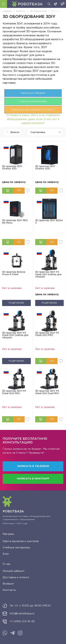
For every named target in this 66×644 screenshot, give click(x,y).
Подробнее (16, 303)
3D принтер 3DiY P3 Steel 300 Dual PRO (47, 392)
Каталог (4, 4)
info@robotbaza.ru (22, 614)
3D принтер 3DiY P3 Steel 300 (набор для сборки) (15, 335)
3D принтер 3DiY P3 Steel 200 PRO (47, 334)
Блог (6, 554)
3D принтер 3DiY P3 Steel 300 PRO (14, 392)
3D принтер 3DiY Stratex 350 (12, 168)
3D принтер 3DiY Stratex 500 (45, 168)
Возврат (8, 584)
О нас (7, 564)
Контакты (9, 590)
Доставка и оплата (16, 577)
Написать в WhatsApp (33, 101)
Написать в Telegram (33, 93)
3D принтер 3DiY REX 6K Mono (15, 222)
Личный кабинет (14, 571)
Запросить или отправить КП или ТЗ (33, 110)
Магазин (8, 534)
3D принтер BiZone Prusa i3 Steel (14, 273)
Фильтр (12, 132)
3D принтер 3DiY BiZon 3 (49, 222)
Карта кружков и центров (21, 541)
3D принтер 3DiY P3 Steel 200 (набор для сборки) (48, 274)
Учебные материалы (16, 548)
